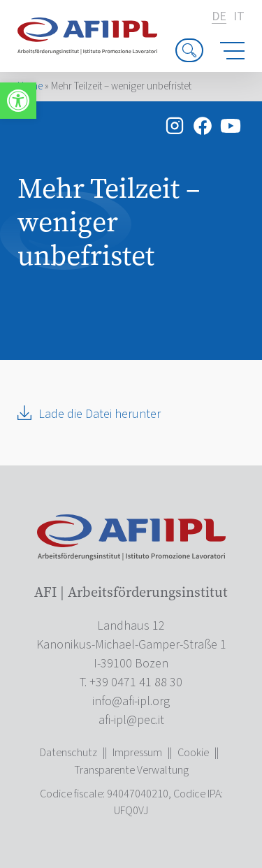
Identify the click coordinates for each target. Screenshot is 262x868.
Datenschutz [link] (68, 753)
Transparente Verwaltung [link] (131, 770)
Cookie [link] (193, 753)
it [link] (239, 17)
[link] (18, 101)
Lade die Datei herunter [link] (100, 414)
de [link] (219, 17)
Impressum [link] (137, 753)
